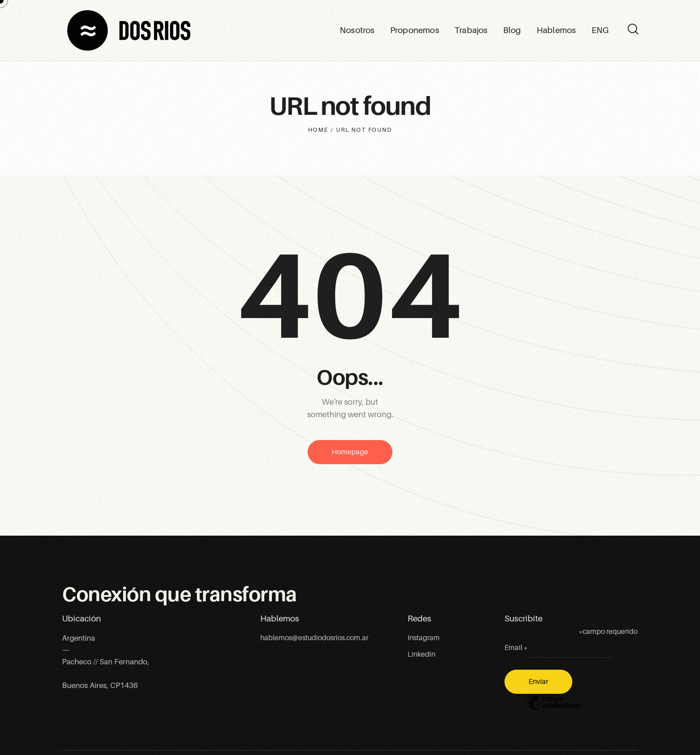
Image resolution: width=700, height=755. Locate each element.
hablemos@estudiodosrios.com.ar (314, 638)
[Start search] (632, 29)
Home (318, 130)
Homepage (350, 452)
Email (516, 648)
